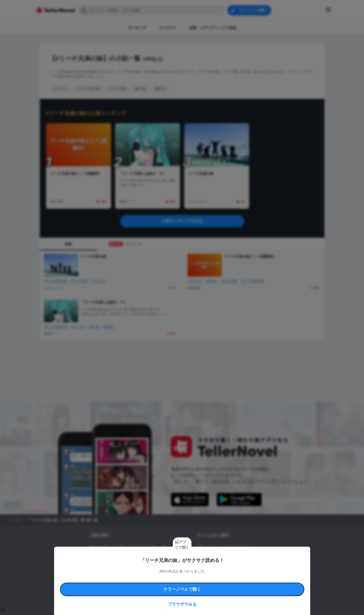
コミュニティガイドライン (165, 579)
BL (199, 565)
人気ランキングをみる (182, 221)
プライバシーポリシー (213, 585)
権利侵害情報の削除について (141, 585)
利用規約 (105, 579)
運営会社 (235, 585)
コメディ (224, 565)
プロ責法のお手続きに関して (179, 585)
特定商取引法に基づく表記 (230, 579)
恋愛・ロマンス (207, 547)
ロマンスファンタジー (238, 547)
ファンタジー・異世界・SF (216, 556)
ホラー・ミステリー (253, 556)
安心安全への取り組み (197, 579)
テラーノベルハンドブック (129, 579)
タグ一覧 (118, 547)
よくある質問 (257, 579)
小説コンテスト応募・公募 (147, 547)
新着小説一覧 (99, 547)
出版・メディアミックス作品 (110, 556)
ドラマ (209, 565)
